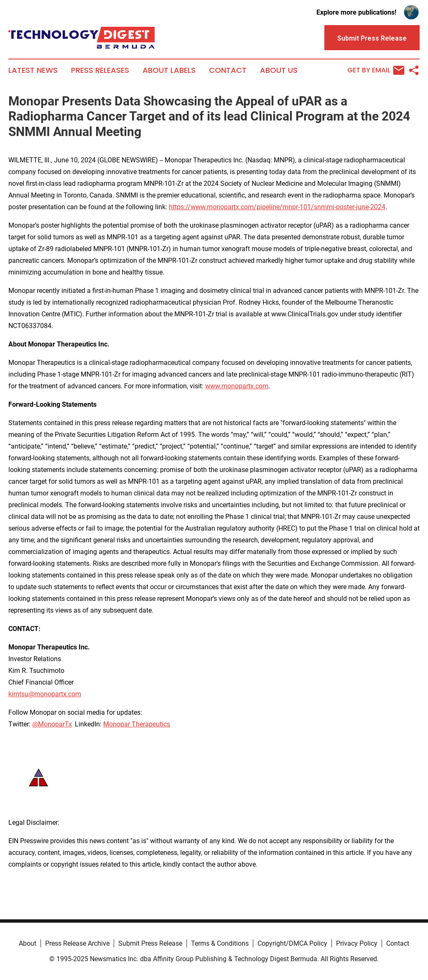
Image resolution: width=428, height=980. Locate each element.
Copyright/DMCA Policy (292, 943)
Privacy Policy (357, 943)
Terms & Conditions (220, 943)
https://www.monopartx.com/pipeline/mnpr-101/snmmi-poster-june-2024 (277, 207)
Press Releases (100, 70)
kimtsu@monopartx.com (45, 694)
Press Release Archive (77, 943)
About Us (279, 70)
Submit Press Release (150, 943)
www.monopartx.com (237, 386)
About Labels (169, 70)
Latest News (33, 70)
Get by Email (376, 70)
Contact (228, 70)
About (28, 943)
